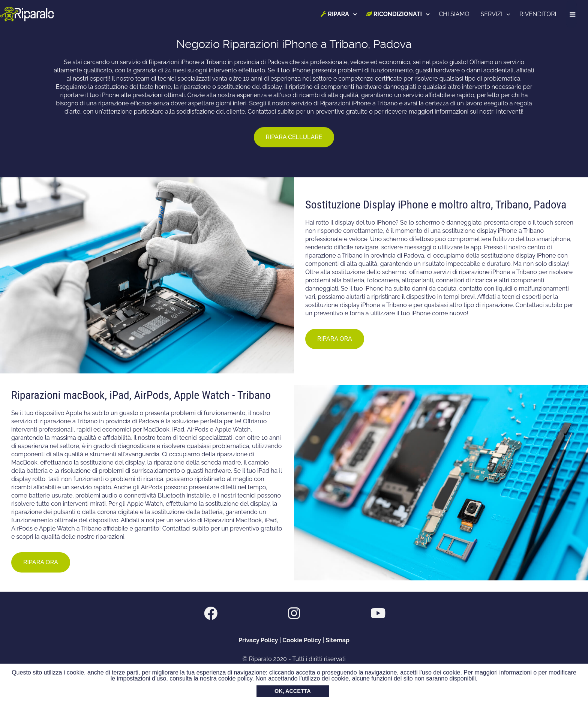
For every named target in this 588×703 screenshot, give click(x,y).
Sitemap (337, 640)
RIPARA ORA (335, 339)
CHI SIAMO (456, 14)
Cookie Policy (302, 640)
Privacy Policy (258, 640)
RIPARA (337, 14)
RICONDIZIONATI (395, 14)
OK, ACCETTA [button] (293, 691)
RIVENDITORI (539, 14)
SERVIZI (493, 14)
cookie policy (235, 678)
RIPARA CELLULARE (294, 137)
